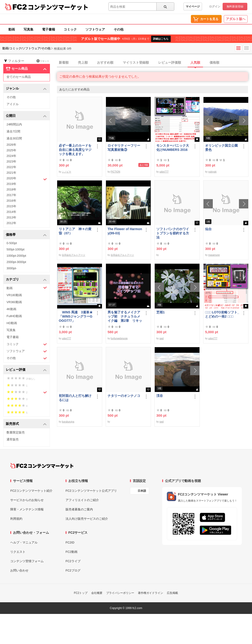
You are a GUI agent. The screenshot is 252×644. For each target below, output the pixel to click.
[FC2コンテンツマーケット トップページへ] (42, 466)
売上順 (83, 62)
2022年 (11, 167)
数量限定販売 (16, 432)
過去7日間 (13, 131)
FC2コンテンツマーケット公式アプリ (91, 491)
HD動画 (12, 323)
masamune (214, 255)
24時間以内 (14, 124)
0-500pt (12, 243)
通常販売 (13, 439)
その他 (119, 29)
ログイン (215, 7)
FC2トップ (81, 593)
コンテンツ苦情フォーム (27, 561)
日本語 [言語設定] (142, 491)
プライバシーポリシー (120, 593)
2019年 (11, 184)
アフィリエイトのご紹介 (82, 500)
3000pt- (12, 268)
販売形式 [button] (26, 424)
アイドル (13, 104)
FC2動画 (72, 552)
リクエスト (18, 552)
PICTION (115, 172)
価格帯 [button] (26, 235)
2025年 (11, 150)
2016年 (11, 201)
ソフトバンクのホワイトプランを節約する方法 (173, 233)
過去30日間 (14, 138)
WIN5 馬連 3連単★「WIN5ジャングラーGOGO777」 (76, 316)
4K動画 (11, 309)
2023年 (11, 161)
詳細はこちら (161, 39)
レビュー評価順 (170, 62)
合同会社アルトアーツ (73, 255)
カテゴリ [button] (26, 280)
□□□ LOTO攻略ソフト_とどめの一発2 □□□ (222, 314)
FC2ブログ (73, 570)
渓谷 (160, 396)
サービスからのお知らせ (27, 500)
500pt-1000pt (16, 249)
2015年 (11, 206)
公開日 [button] (26, 116)
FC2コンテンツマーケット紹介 (31, 491)
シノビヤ (66, 172)
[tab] (154, 63)
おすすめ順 (105, 62)
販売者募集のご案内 (79, 509)
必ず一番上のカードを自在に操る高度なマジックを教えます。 (75, 150)
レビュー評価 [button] (26, 370)
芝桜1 (161, 312)
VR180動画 (14, 295)
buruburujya (68, 422)
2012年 (11, 223)
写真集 (28, 29)
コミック (70, 29)
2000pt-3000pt (16, 262)
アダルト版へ (236, 19)
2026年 (11, 145)
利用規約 (16, 519)
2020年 (27, 179)
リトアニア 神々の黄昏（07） (75, 231)
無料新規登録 (235, 7)
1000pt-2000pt (16, 256)
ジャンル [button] (26, 89)
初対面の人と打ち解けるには (75, 398)
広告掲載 (172, 593)
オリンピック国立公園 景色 (222, 148)
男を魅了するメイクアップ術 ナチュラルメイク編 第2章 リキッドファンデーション (125, 317)
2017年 (11, 195)
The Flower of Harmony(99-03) (125, 231)
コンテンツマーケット (58, 7)
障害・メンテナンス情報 (27, 509)
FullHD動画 (14, 316)
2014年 (11, 212)
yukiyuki (212, 172)
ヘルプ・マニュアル (24, 542)
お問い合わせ (19, 570)
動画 (12, 29)
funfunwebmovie (119, 338)
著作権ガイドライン (150, 593)
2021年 (11, 173)
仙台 (208, 229)
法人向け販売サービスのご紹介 (87, 519)
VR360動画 (14, 302)
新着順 (64, 62)
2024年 (11, 156)
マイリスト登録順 (136, 62)
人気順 (195, 62)
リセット (43, 61)
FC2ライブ (73, 561)
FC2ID (70, 542)
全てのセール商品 (19, 77)
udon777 (164, 172)
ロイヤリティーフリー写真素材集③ (124, 148)
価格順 (214, 62)
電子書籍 (49, 29)
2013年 (11, 217)
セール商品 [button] (26, 69)
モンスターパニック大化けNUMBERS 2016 (173, 148)
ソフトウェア (95, 29)
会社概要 (97, 593)
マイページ (193, 7)
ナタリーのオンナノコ (124, 396)
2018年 (11, 189)
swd (161, 338)
